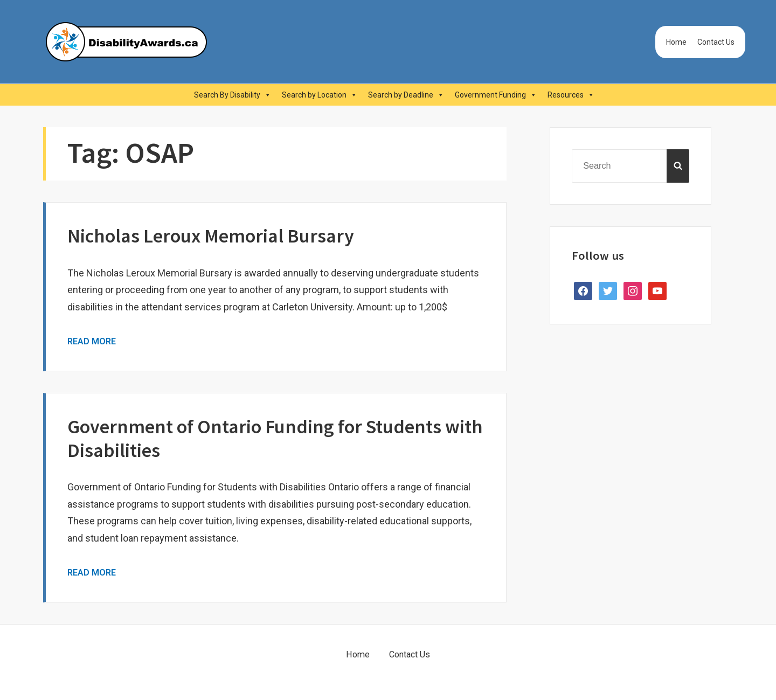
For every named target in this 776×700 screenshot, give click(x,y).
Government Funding (496, 95)
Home (676, 42)
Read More (92, 341)
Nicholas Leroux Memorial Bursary (211, 236)
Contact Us (716, 42)
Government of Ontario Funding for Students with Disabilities (275, 438)
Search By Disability (233, 95)
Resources (571, 95)
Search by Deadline (406, 95)
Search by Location (320, 95)
